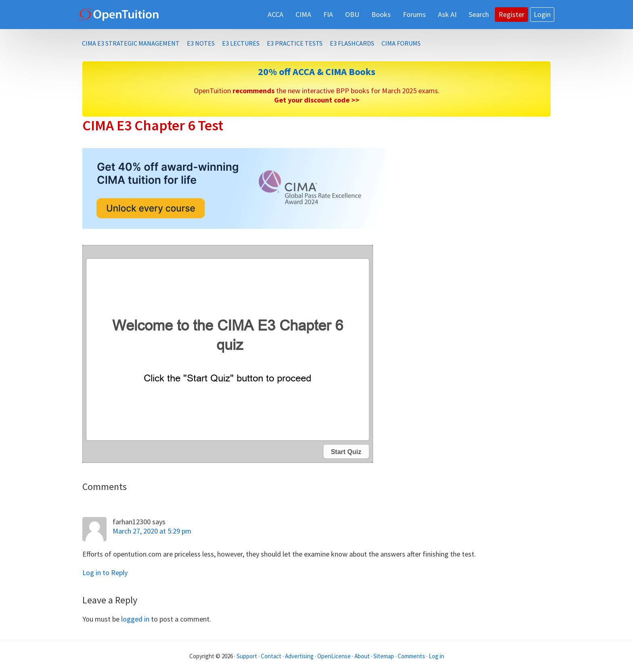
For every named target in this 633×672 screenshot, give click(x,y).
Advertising (299, 656)
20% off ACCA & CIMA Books (317, 72)
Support (247, 656)
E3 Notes (201, 43)
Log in (436, 656)
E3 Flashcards (352, 43)
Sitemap (384, 656)
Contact (271, 656)
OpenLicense (335, 656)
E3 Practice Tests (295, 43)
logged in (135, 619)
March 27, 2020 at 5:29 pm (152, 531)
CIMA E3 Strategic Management (131, 43)
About (362, 656)
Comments (412, 656)
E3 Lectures (241, 43)
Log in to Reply (105, 573)
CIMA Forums (401, 43)
